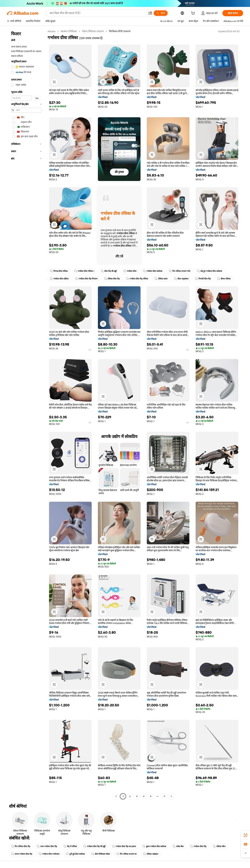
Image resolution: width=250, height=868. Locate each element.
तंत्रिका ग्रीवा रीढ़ (112, 279)
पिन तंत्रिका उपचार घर (126, 854)
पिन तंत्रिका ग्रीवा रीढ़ (21, 846)
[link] (246, 835)
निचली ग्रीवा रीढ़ (203, 279)
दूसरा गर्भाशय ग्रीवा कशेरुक (154, 846)
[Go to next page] (171, 796)
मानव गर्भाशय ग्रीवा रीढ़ (22, 854)
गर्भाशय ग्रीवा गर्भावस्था (49, 854)
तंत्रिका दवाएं (161, 279)
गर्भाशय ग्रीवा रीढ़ (198, 846)
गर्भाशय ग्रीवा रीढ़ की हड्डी (94, 846)
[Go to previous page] (116, 796)
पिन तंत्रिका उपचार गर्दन (180, 271)
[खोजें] (161, 13)
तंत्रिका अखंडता (151, 854)
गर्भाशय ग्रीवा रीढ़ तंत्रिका (137, 279)
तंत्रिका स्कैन (219, 846)
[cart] (194, 14)
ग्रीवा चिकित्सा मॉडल (101, 854)
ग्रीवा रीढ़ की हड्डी (109, 271)
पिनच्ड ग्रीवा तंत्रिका (59, 271)
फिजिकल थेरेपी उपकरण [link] (120, 31)
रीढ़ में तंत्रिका (70, 846)
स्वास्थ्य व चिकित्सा (69, 31)
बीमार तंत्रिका (224, 279)
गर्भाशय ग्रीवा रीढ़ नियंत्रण (86, 279)
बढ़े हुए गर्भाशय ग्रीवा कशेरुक (210, 271)
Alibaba (52, 31)
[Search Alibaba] (97, 13)
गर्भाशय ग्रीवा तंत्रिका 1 (84, 271)
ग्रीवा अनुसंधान (181, 279)
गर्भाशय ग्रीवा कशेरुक (153, 271)
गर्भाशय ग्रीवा (130, 271)
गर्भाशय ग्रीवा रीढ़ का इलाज (124, 846)
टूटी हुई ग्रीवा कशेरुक (75, 854)
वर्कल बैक (178, 846)
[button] (150, 13)
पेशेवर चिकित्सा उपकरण (93, 31)
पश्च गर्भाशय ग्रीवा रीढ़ (47, 846)
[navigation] (26, 414)
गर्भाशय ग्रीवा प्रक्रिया (59, 279)
